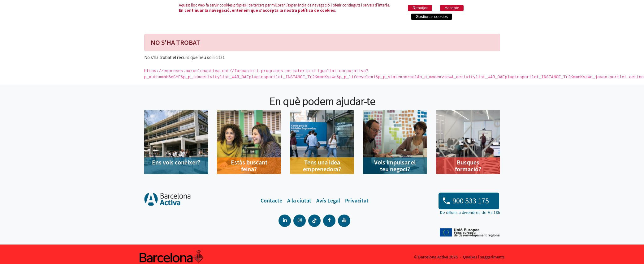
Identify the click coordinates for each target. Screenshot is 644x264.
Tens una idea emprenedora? (322, 166)
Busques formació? (468, 166)
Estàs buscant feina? (249, 166)
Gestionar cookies (432, 17)
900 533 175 (471, 201)
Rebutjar (420, 8)
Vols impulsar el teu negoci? (395, 166)
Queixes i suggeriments (484, 257)
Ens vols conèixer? (176, 162)
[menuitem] (271, 201)
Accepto (452, 8)
